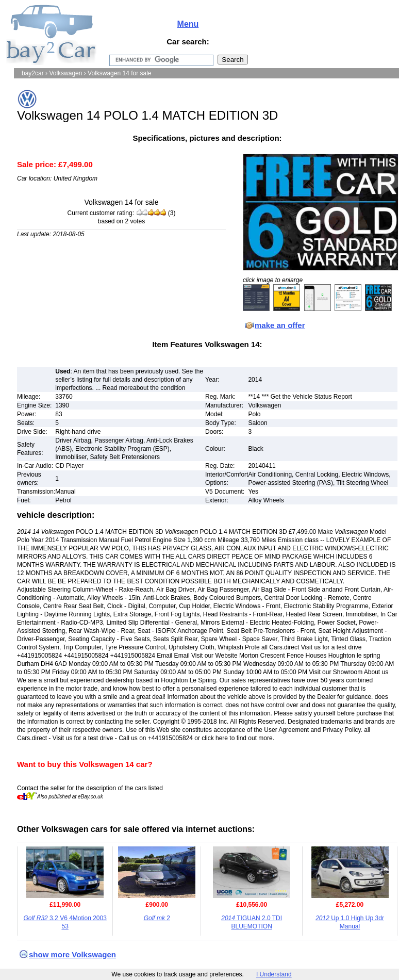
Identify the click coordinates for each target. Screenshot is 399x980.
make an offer (280, 325)
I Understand (274, 974)
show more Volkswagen (72, 954)
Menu (188, 24)
